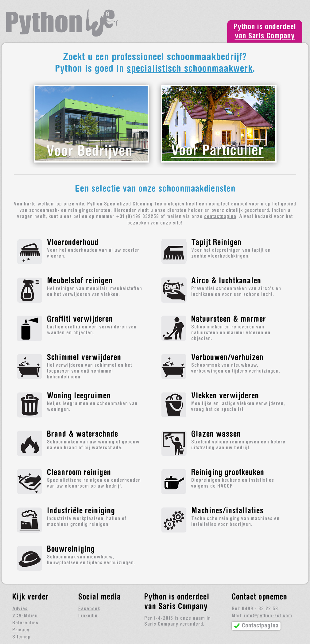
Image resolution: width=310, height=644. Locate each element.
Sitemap (21, 637)
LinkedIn (88, 616)
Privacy (21, 630)
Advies (20, 609)
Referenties (25, 623)
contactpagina (220, 217)
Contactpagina (260, 626)
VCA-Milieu (25, 616)
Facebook (89, 609)
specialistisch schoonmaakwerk (190, 70)
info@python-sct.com (268, 616)
